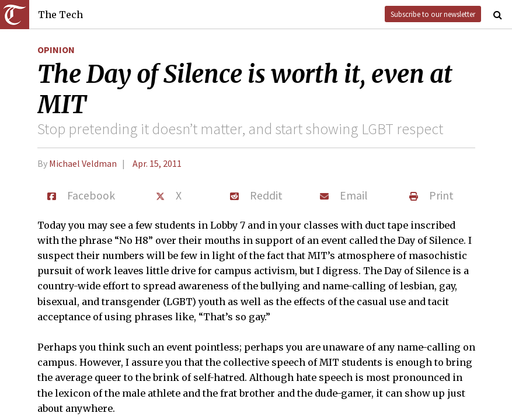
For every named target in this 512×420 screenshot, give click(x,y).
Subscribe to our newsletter (433, 14)
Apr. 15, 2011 (157, 163)
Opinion (56, 50)
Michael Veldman (83, 163)
